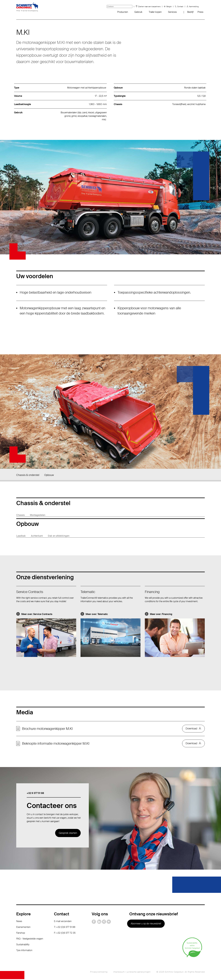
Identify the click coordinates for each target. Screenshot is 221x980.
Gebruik (138, 12)
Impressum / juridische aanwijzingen (132, 973)
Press (200, 12)
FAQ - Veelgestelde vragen (30, 940)
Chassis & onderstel (28, 475)
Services (172, 12)
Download (191, 729)
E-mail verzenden (63, 922)
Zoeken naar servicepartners (149, 7)
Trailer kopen (155, 12)
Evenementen (23, 928)
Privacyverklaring (99, 973)
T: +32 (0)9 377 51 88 (65, 928)
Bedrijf (190, 12)
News (19, 922)
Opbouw (49, 475)
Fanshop (21, 934)
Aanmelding (194, 7)
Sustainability (23, 945)
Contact (180, 7)
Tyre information (24, 951)
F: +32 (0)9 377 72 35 (65, 934)
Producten (123, 12)
